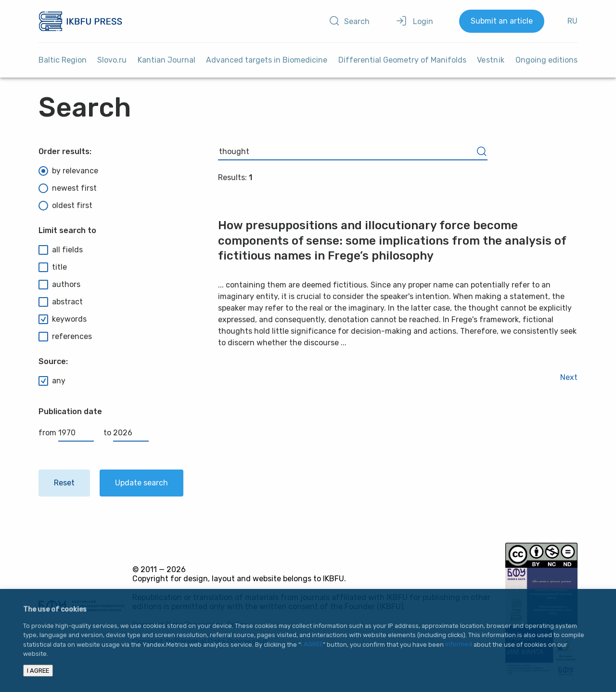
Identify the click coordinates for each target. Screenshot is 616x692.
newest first (68, 188)
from (66, 433)
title (53, 267)
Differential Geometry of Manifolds (402, 60)
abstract (61, 302)
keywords (63, 319)
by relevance (68, 171)
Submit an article (502, 21)
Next (569, 377)
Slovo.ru (112, 60)
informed (459, 645)
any (52, 381)
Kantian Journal (167, 60)
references (65, 337)
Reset (64, 483)
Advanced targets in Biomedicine (267, 60)
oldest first (65, 206)
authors (59, 285)
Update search (141, 483)
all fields (61, 250)
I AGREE (312, 645)
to (126, 433)
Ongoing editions (546, 60)
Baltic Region (63, 60)
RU (572, 21)
